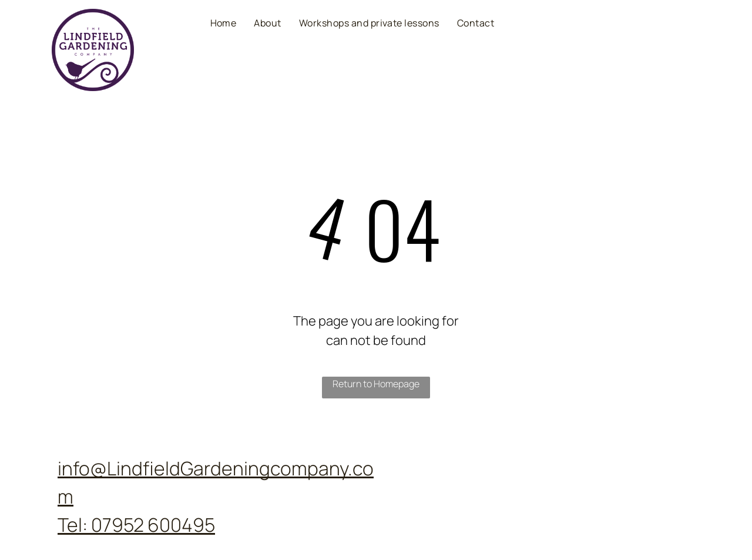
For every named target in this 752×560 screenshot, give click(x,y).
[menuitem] (224, 22)
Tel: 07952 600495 (136, 525)
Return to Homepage (376, 384)
